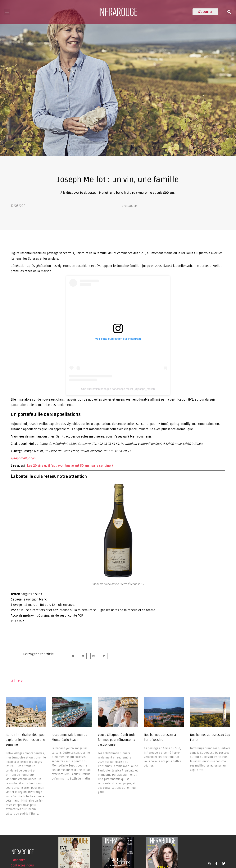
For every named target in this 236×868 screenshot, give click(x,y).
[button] (7, 12)
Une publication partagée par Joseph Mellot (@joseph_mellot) (118, 389)
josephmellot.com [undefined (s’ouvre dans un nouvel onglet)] (24, 458)
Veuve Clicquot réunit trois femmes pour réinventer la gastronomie (117, 740)
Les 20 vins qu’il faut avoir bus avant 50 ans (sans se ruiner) (70, 466)
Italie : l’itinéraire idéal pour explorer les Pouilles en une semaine (26, 740)
